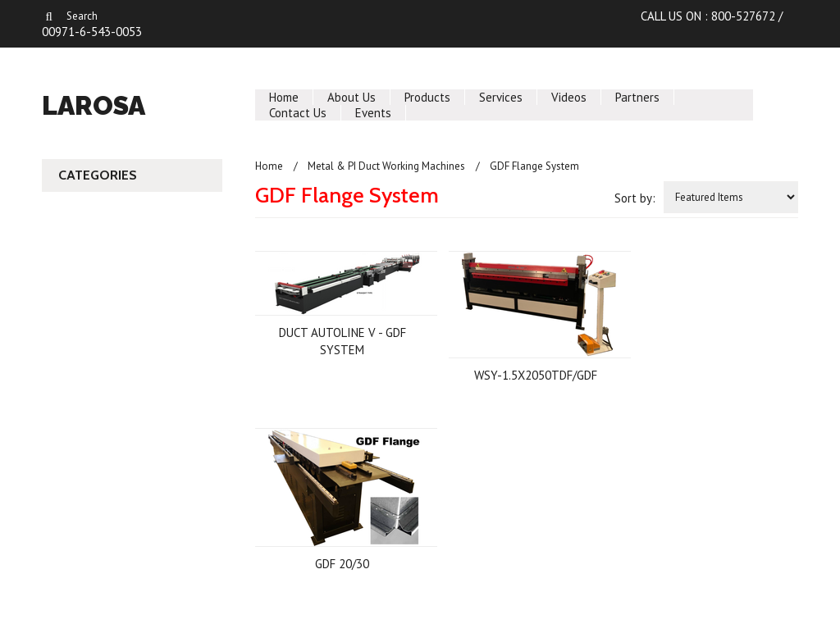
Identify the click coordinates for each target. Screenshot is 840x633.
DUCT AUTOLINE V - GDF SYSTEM (342, 341)
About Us (352, 97)
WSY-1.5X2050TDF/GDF (536, 375)
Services (501, 97)
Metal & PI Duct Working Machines (386, 166)
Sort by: (635, 198)
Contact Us (298, 113)
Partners (637, 97)
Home (284, 97)
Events (373, 113)
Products (427, 97)
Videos (569, 97)
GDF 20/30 (342, 564)
